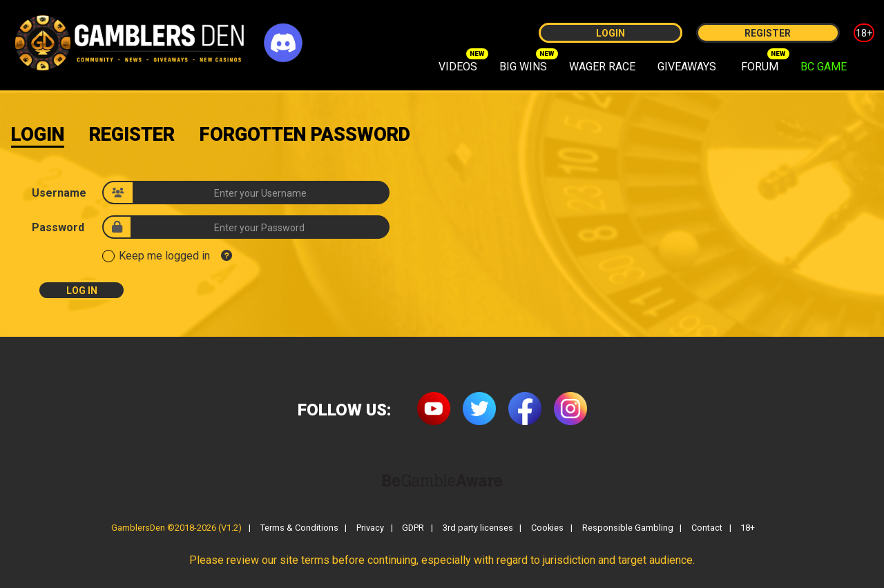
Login (611, 33)
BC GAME (824, 67)
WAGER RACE (602, 67)
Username (59, 193)
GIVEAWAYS (687, 67)
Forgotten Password (305, 135)
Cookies (547, 528)
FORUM (760, 67)
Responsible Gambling (628, 528)
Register (768, 33)
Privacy (370, 528)
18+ (864, 33)
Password (58, 228)
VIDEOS (458, 67)
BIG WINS (523, 67)
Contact (707, 528)
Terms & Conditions (299, 528)
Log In (82, 291)
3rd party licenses (478, 528)
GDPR (413, 528)
